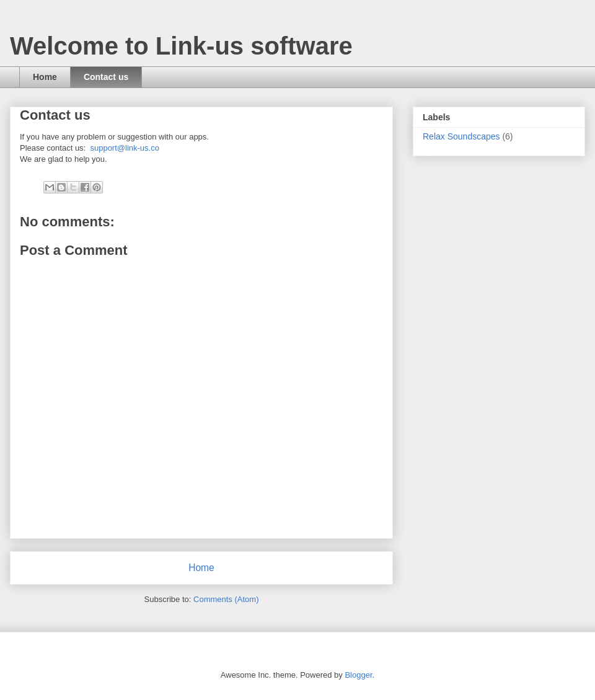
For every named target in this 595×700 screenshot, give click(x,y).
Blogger (358, 675)
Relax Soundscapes (461, 136)
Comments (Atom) (226, 599)
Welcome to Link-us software (181, 46)
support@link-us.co (124, 148)
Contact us (106, 77)
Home (45, 77)
